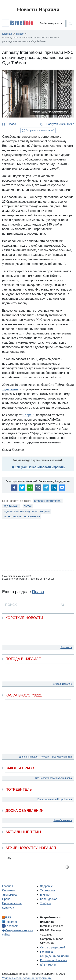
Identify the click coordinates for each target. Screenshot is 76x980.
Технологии (48, 890)
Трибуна (46, 903)
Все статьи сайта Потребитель (55, 799)
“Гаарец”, (29, 415)
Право (9, 124)
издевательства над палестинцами (26, 511)
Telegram (9, 922)
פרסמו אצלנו (48, 964)
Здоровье (47, 886)
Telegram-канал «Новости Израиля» (38, 467)
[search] (63, 604)
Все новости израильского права (53, 778)
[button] (18, 23)
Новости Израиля (38, 9)
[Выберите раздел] (51, 23)
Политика (8, 890)
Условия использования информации (27, 978)
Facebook (10, 926)
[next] (67, 867)
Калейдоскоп (49, 899)
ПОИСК (11, 604)
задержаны (10, 389)
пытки (28, 506)
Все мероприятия (62, 756)
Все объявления (63, 820)
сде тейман (11, 506)
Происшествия (12, 903)
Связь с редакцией (53, 947)
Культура (8, 907)
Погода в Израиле (62, 684)
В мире (45, 894)
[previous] (9, 858)
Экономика (9, 894)
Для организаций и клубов (34, 756)
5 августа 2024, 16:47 (57, 124)
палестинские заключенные (22, 516)
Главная (7, 886)
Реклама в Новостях (54, 960)
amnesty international (48, 501)
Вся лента (66, 647)
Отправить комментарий (38, 130)
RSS (7, 917)
